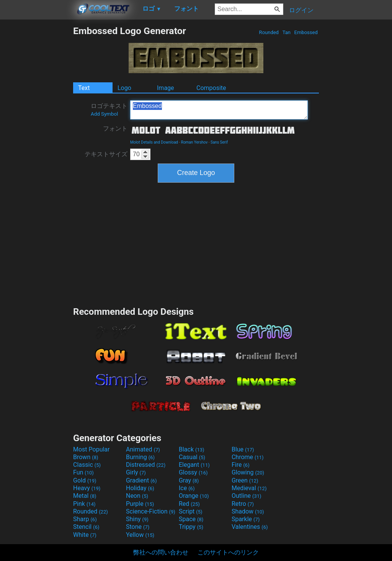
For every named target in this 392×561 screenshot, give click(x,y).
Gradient (141, 480)
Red (189, 504)
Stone (138, 527)
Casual (192, 457)
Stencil (86, 527)
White (85, 535)
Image (166, 88)
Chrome (248, 457)
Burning (140, 457)
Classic (87, 465)
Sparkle (246, 519)
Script (191, 511)
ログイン (301, 10)
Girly (136, 472)
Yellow (140, 535)
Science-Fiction (151, 511)
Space (191, 519)
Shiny (137, 519)
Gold (85, 480)
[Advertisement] (36, 140)
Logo (124, 88)
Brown (86, 457)
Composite (211, 88)
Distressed (146, 465)
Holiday (140, 488)
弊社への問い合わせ (161, 552)
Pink (84, 504)
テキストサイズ (106, 154)
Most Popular (91, 449)
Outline (247, 496)
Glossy (193, 472)
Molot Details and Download (154, 142)
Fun (83, 472)
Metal (85, 496)
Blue (243, 449)
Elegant (194, 465)
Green (245, 480)
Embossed (306, 32)
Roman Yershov (194, 142)
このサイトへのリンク (228, 552)
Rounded (269, 32)
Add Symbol (104, 114)
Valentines (250, 527)
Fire (241, 465)
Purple (140, 504)
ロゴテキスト (109, 110)
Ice (187, 488)
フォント (115, 128)
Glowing (248, 472)
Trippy (191, 527)
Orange (194, 496)
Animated (143, 449)
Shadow (248, 511)
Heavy (87, 488)
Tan (286, 32)
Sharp (85, 519)
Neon (137, 496)
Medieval (249, 488)
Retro (243, 504)
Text (84, 88)
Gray (189, 480)
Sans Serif (219, 142)
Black (192, 449)
